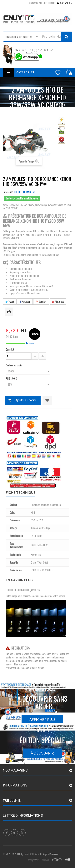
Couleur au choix (14, 365)
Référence (8, 192)
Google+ (41, 302)
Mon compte (12, 800)
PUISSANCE (11, 378)
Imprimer (10, 312)
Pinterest (58, 302)
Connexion (66, 3)
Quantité (10, 349)
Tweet (10, 302)
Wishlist (58, 73)
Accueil (23, 112)
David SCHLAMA (31, 854)
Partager (25, 302)
